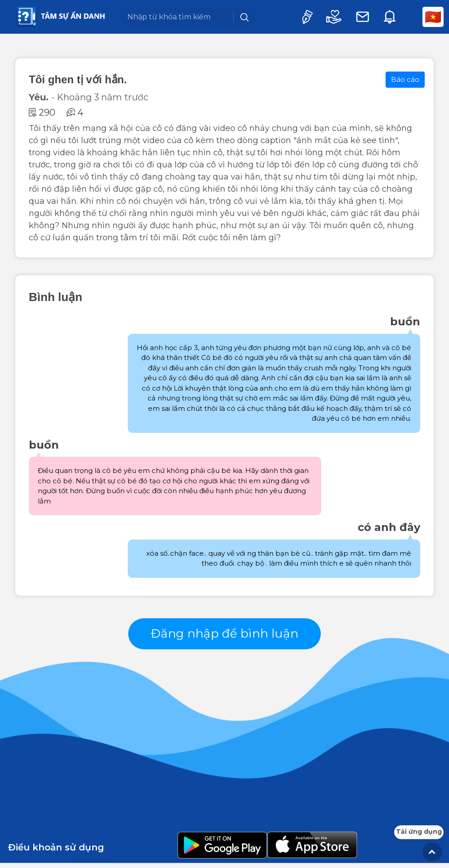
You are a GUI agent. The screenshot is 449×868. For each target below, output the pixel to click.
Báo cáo (405, 79)
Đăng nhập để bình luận (225, 636)
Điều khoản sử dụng (56, 852)
